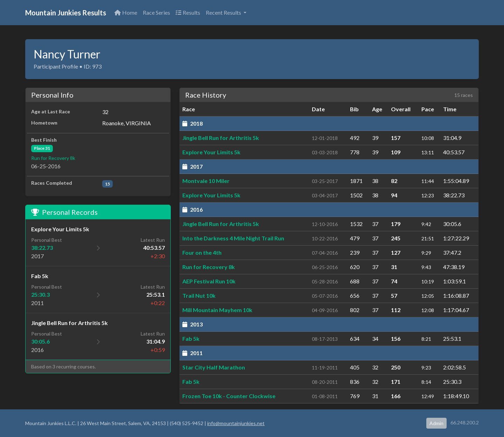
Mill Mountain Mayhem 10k (217, 310)
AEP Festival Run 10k (209, 281)
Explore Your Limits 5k (211, 152)
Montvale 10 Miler (206, 181)
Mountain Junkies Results (66, 13)
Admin (436, 423)
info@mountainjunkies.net (236, 423)
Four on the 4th (202, 252)
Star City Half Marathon (214, 367)
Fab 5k (191, 339)
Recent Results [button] (224, 12)
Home (126, 12)
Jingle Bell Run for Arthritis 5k (221, 138)
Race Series (156, 12)
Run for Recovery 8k (53, 158)
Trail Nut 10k (199, 295)
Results (188, 12)
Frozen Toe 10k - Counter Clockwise (229, 396)
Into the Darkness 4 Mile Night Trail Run (233, 238)
